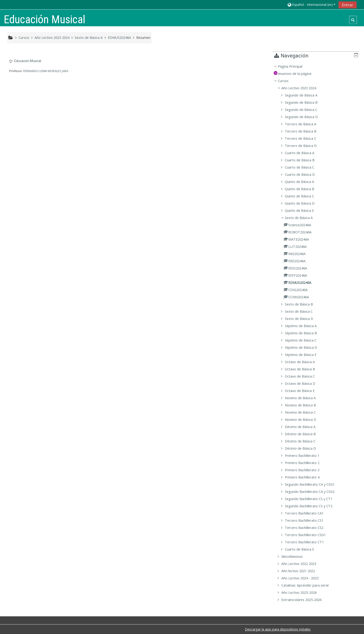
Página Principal (294, 66)
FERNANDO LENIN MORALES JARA (46, 71)
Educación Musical (28, 61)
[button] (311, 5)
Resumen (143, 38)
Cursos (287, 81)
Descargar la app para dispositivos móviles (278, 629)
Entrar (348, 5)
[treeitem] (318, 333)
